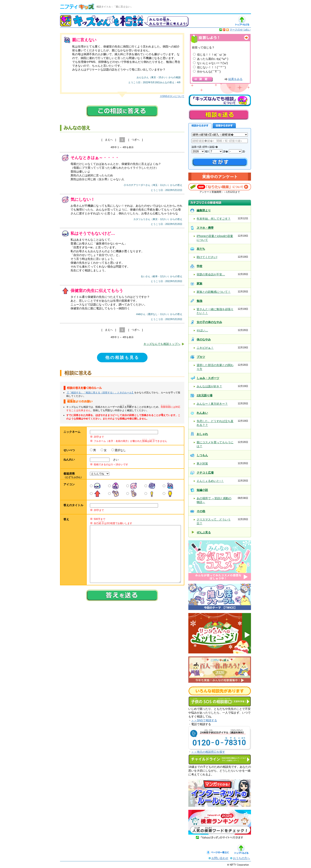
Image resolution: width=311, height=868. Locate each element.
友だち (201, 249)
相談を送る (219, 115)
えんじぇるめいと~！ (210, 481)
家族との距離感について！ (214, 292)
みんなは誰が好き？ (209, 386)
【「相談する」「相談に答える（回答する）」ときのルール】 (100, 393)
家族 (199, 283)
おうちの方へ (241, 858)
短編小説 (202, 490)
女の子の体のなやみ (209, 322)
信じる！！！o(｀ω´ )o (212, 55)
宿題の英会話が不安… (211, 274)
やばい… (202, 330)
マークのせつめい (240, 30)
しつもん (202, 455)
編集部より (204, 210)
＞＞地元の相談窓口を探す (208, 752)
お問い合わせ (220, 858)
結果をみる (235, 79)
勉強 (199, 301)
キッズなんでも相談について (220, 100)
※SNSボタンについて (172, 96)
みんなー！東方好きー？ (212, 404)
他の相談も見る (122, 357)
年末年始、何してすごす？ (214, 219)
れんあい (202, 413)
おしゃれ (202, 434)
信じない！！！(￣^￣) (211, 67)
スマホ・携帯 (205, 228)
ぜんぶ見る (204, 532)
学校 (199, 266)
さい (114, 460)
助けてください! (207, 257)
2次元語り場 (205, 395)
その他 (201, 511)
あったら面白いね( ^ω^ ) (213, 59)
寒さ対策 (202, 463)
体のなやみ (204, 339)
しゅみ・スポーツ (208, 378)
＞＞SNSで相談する (204, 720)
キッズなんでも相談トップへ (162, 344)
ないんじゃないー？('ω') (212, 63)
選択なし (120, 450)
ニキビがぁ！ (205, 348)
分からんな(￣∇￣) (209, 72)
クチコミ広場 (205, 473)
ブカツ (201, 357)
